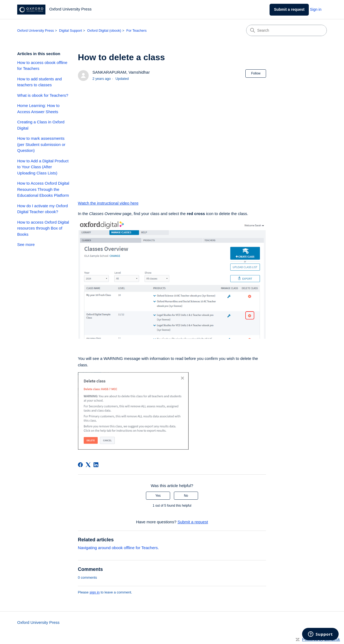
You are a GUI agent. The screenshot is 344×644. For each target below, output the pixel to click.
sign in (95, 592)
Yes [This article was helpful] (158, 496)
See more (26, 244)
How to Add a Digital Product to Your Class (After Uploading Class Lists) (43, 167)
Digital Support (71, 31)
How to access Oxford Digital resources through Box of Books (43, 228)
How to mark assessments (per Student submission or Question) (41, 144)
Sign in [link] (316, 9)
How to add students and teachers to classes (40, 82)
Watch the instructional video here (108, 203)
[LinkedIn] (96, 465)
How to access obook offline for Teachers (42, 66)
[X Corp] (88, 465)
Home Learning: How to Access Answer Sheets (38, 109)
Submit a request (289, 9)
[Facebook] (80, 465)
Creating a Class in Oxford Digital (41, 125)
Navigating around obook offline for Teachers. (118, 548)
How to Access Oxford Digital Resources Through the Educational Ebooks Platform (43, 189)
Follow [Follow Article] (256, 73)
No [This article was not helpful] (186, 496)
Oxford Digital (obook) (104, 31)
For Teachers (137, 31)
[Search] (286, 30)
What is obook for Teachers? (43, 95)
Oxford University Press (36, 31)
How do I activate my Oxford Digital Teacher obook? (42, 209)
